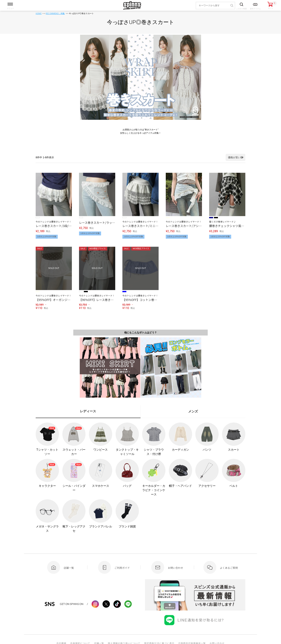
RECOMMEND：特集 (55, 14)
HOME (39, 14)
